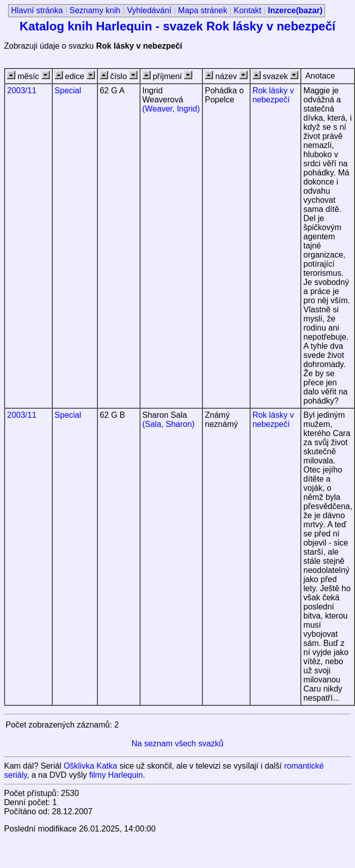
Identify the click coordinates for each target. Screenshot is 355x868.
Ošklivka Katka (90, 766)
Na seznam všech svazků (177, 744)
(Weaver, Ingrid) (171, 109)
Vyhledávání (149, 10)
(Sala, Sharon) (169, 424)
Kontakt (247, 10)
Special (68, 91)
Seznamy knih (95, 10)
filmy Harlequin (116, 775)
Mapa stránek (203, 10)
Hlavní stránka (37, 10)
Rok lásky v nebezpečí (273, 95)
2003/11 (22, 91)
